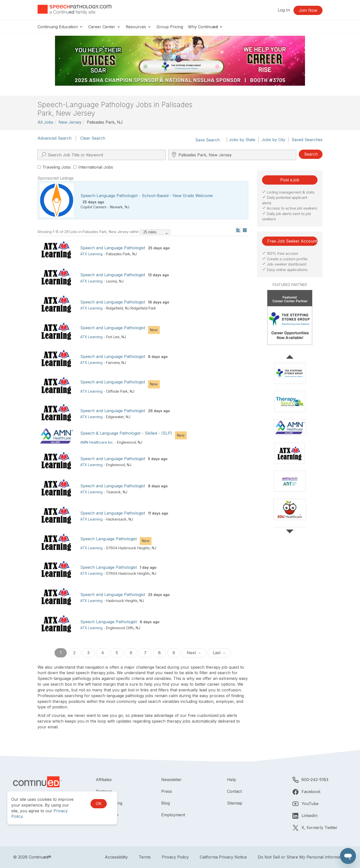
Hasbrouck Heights (122, 601)
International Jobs (93, 167)
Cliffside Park (117, 391)
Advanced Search (54, 138)
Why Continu (206, 27)
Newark (116, 207)
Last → (219, 653)
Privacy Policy (175, 857)
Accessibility (116, 857)
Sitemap (235, 803)
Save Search (207, 140)
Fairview (113, 363)
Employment (173, 815)
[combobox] (155, 232)
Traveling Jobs (54, 167)
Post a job (290, 180)
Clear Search (93, 138)
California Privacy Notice (223, 857)
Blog (165, 803)
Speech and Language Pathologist (113, 248)
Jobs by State (242, 140)
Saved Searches (307, 140)
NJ (127, 207)
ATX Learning (91, 254)
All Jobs (45, 122)
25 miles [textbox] (150, 232)
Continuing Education (60, 27)
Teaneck (113, 492)
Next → (194, 653)
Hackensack (116, 519)
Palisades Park (118, 254)
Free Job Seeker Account (292, 241)
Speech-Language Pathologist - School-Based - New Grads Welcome (147, 196)
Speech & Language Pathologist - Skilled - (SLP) (126, 433)
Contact (234, 791)
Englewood (126, 442)
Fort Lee (113, 337)
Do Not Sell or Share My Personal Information (302, 857)
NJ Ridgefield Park (140, 308)
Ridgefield (114, 308)
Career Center (104, 27)
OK (99, 804)
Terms (145, 857)
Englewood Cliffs (120, 628)
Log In (284, 10)
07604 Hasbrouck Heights (128, 548)
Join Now (308, 10)
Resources (139, 27)
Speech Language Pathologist (108, 539)
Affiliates (104, 780)
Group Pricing (170, 27)
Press (167, 791)
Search (311, 154)
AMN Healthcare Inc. (97, 442)
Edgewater (115, 417)
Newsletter (171, 780)
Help (231, 780)
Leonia (111, 281)
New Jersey (70, 122)
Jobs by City (273, 140)
